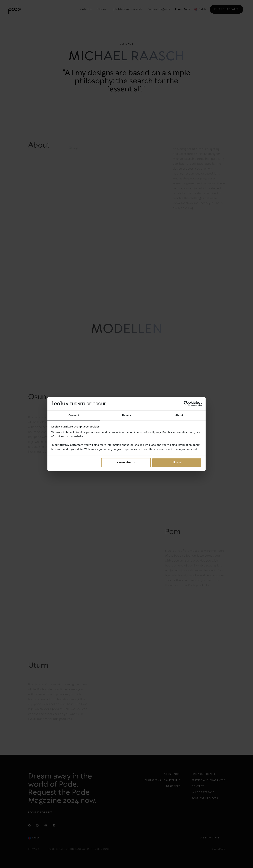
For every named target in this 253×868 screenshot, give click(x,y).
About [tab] (179, 415)
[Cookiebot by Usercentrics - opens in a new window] (186, 404)
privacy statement (72, 445)
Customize (126, 463)
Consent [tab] (74, 415)
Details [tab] (126, 415)
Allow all (177, 463)
